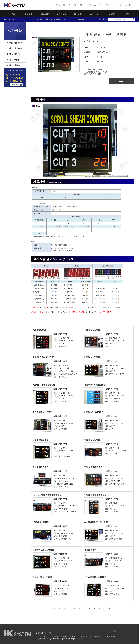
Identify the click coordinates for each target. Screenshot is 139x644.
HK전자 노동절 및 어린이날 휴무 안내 (51, 19)
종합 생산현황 (13, 54)
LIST (121, 81)
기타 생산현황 (13, 60)
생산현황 (28, 14)
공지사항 (77, 5)
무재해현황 (61, 14)
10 (100, 609)
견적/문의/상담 (128, 5)
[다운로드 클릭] (104, 312)
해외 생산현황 (13, 65)
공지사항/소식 (9, 19)
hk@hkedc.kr (112, 636)
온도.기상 (94, 14)
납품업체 (108, 5)
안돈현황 (45, 14)
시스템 (12, 14)
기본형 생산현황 (14, 43)
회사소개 (61, 5)
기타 (127, 14)
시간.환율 (111, 14)
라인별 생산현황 (14, 48)
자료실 (93, 5)
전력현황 (78, 14)
